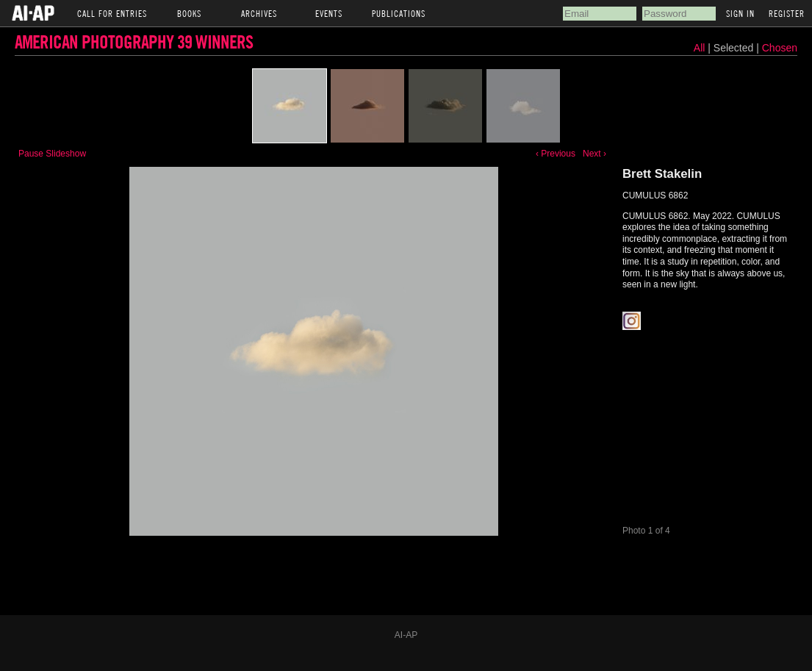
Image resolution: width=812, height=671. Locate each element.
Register (787, 13)
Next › (594, 154)
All (700, 48)
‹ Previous (556, 154)
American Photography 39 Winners (134, 42)
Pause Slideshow (52, 154)
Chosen (780, 48)
